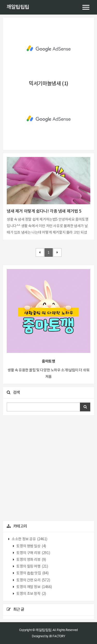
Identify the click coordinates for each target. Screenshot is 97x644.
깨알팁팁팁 (18, 7)
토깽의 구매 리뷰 (33, 553)
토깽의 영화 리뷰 (31, 560)
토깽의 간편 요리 (33, 580)
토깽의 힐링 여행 (32, 567)
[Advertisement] (48, 49)
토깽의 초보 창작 (31, 594)
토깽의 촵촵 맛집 (32, 573)
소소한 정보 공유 (29, 539)
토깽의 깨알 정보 (34, 587)
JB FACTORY (57, 636)
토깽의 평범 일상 (31, 546)
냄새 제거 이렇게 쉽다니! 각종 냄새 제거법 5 (44, 211)
